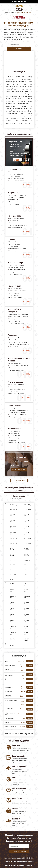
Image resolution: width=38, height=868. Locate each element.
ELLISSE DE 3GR (13, 609)
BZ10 (25, 565)
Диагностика (8, 661)
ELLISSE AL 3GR (13, 597)
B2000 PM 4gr (27, 533)
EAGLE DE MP (26, 585)
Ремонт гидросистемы (11, 701)
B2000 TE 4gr (27, 543)
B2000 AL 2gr (27, 505)
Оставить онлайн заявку (19, 851)
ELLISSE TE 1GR (13, 627)
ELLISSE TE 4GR (27, 634)
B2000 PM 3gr (13, 533)
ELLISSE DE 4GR (27, 609)
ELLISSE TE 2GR (27, 627)
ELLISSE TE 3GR (13, 634)
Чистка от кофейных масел (12, 683)
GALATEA (13, 639)
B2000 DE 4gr (26, 521)
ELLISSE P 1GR (13, 615)
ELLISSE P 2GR (26, 615)
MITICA (12, 645)
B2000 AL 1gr (14, 505)
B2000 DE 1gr (13, 515)
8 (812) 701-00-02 (19, 2)
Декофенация (8, 692)
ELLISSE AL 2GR (27, 591)
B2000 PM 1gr (13, 527)
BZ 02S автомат (13, 555)
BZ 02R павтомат (27, 549)
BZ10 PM (13, 570)
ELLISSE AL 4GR (27, 597)
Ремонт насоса (9, 705)
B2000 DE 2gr (26, 515)
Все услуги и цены (19, 480)
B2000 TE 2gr (27, 539)
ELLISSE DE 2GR (27, 603)
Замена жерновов (9, 718)
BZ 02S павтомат (27, 555)
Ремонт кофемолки (10, 665)
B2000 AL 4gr (27, 510)
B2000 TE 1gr (14, 539)
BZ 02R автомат (13, 549)
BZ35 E (26, 570)
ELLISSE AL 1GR (13, 591)
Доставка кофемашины (11, 679)
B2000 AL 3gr (14, 510)
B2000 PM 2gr (27, 527)
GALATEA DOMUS (26, 640)
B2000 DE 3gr (13, 521)
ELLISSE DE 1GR (13, 603)
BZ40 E (26, 574)
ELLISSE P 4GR (26, 621)
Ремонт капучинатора (10, 726)
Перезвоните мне (19, 470)
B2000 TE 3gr (14, 543)
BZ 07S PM (27, 560)
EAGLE (12, 584)
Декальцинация (9, 687)
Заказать (19, 49)
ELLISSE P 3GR (13, 621)
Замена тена (8, 722)
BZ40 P (12, 579)
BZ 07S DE (13, 560)
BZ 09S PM (13, 565)
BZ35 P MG (13, 574)
